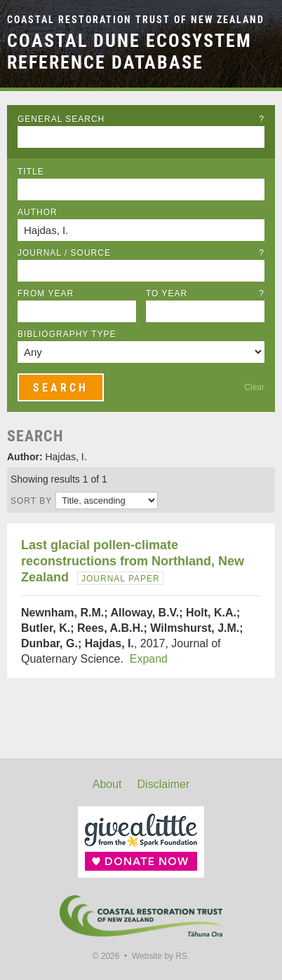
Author (38, 212)
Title (31, 172)
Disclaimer (164, 784)
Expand (149, 659)
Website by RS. (161, 956)
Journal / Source (141, 253)
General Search (141, 119)
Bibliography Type (67, 334)
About (107, 784)
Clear (254, 387)
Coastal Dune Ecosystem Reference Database (129, 51)
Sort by (31, 501)
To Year (205, 294)
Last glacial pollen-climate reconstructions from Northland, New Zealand (133, 561)
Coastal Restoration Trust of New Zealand (136, 20)
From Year (46, 294)
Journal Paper (121, 579)
